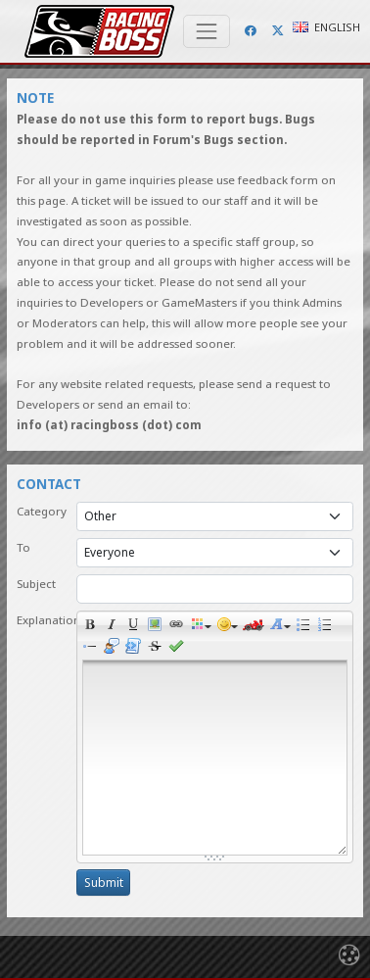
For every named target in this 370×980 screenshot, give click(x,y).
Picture (158, 627)
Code (136, 649)
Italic (115, 627)
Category (41, 511)
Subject (36, 584)
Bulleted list (306, 627)
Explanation (41, 620)
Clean (158, 649)
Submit (104, 882)
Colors (201, 627)
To (23, 547)
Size (280, 627)
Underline (136, 627)
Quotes (115, 649)
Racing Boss (99, 31)
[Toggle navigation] (207, 31)
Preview (179, 649)
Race (254, 627)
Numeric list (328, 627)
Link (179, 627)
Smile (227, 627)
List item (93, 649)
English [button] (326, 27)
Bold (93, 627)
